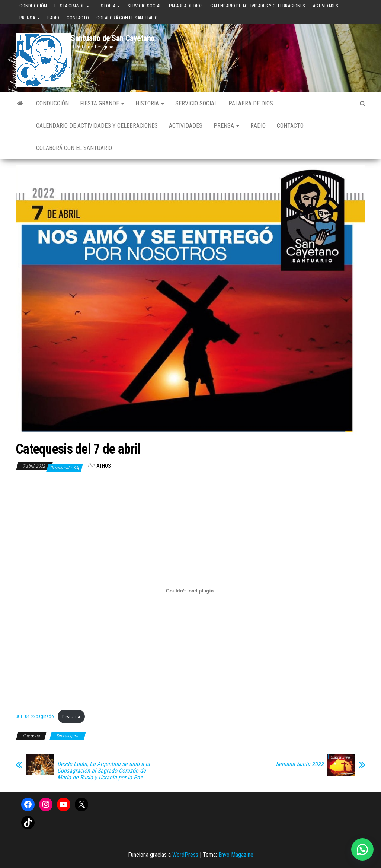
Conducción (33, 6)
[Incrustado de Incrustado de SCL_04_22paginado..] (190, 591)
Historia (108, 6)
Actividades (325, 6)
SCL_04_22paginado (35, 717)
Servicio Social (145, 6)
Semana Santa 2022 (300, 764)
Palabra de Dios (186, 6)
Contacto (78, 18)
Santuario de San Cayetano (113, 38)
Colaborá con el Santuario (127, 18)
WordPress (185, 855)
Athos (104, 466)
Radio (53, 18)
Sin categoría (68, 736)
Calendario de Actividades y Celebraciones (258, 6)
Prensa (30, 18)
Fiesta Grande (72, 6)
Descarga (71, 717)
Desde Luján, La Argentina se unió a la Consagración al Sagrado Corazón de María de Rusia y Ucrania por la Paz (104, 771)
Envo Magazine (236, 855)
